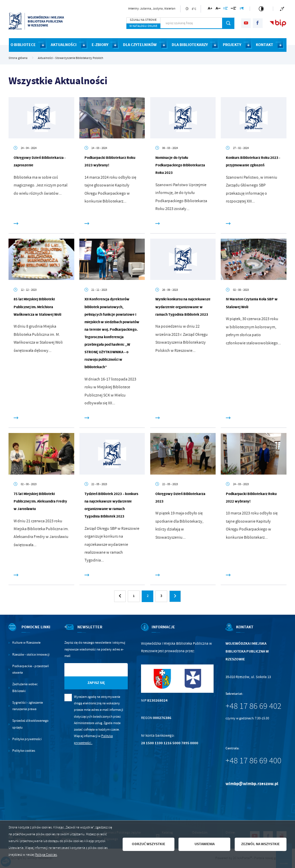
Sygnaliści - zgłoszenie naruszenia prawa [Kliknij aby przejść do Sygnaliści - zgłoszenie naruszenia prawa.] (28, 706)
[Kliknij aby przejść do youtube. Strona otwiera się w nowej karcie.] (246, 23)
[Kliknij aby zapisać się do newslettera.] (96, 683)
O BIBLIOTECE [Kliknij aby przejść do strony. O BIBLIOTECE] (23, 45)
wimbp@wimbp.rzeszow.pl (252, 784)
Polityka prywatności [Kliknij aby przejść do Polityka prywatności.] (27, 739)
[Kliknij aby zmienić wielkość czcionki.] (210, 9)
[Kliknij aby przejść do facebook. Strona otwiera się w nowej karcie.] (258, 23)
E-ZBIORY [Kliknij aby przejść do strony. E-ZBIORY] (100, 45)
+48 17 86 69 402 (253, 706)
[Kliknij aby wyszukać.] (228, 23)
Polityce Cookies (46, 855)
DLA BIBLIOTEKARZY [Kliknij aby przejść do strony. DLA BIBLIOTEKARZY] (190, 45)
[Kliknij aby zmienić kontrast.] (261, 9)
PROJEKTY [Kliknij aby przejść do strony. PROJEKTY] (232, 45)
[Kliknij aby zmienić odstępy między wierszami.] (226, 9)
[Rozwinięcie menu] (30, 631)
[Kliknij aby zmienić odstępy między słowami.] (234, 9)
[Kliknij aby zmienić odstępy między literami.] (218, 9)
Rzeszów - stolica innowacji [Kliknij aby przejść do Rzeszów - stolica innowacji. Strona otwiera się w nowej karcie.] (31, 655)
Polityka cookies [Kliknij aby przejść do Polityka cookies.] (24, 751)
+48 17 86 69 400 (253, 761)
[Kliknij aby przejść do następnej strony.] (175, 596)
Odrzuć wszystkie (149, 844)
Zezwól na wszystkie (260, 844)
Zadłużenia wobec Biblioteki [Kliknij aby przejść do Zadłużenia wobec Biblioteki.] (25, 687)
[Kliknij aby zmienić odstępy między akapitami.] (242, 9)
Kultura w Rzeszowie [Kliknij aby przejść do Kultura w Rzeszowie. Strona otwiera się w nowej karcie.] (26, 643)
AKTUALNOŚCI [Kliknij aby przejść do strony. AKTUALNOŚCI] (64, 45)
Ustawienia (205, 844)
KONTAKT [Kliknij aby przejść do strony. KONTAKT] (265, 45)
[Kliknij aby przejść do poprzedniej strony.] (120, 596)
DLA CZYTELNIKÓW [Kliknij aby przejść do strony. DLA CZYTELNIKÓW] (140, 45)
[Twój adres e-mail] (87, 670)
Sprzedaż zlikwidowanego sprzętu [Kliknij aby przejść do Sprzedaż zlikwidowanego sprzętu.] (30, 724)
